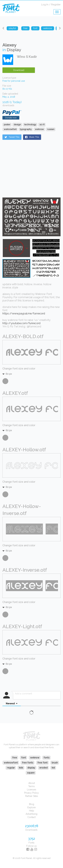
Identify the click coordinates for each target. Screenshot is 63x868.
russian (51, 129)
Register (56, 5)
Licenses (32, 790)
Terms (31, 786)
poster (7, 124)
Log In (45, 5)
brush (55, 763)
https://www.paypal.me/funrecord (24, 314)
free (15, 758)
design (17, 124)
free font (43, 763)
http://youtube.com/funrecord (21, 323)
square (31, 773)
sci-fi (42, 124)
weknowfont (10, 129)
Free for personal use (14, 81)
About (32, 783)
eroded (44, 768)
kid (53, 768)
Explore (31, 807)
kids (21, 768)
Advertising (31, 814)
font (24, 758)
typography (26, 129)
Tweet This (12, 137)
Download (19, 70)
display (31, 768)
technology (30, 124)
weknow (39, 129)
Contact (31, 817)
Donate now (11, 118)
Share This (32, 137)
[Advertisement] (23, 171)
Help (32, 811)
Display (14, 50)
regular (11, 768)
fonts (47, 758)
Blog (32, 804)
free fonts (28, 763)
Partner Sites (32, 796)
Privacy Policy (31, 793)
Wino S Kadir (27, 57)
